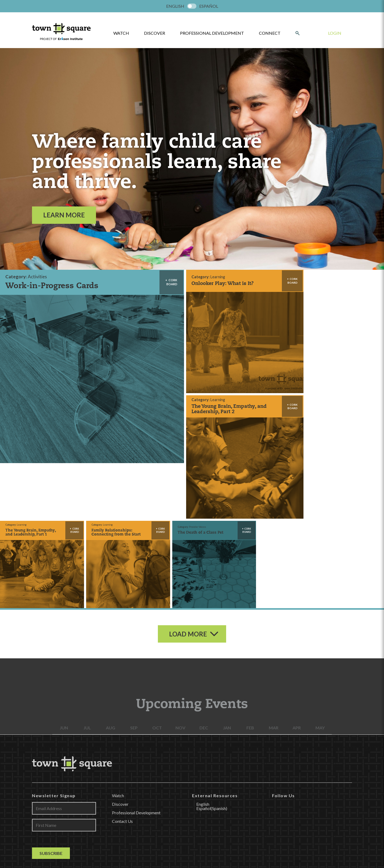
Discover (155, 33)
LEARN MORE (192, 772)
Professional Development (212, 33)
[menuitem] (175, 6)
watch (121, 33)
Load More (188, 477)
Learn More (64, 215)
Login (335, 33)
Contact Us (122, 664)
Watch (118, 638)
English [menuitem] (175, 6)
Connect (270, 33)
